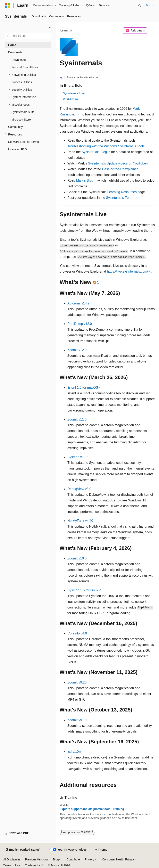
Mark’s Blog (85, 181)
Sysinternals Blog (94, 152)
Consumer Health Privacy (118, 859)
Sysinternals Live (74, 93)
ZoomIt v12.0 (77, 350)
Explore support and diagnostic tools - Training (92, 809)
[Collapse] (50, 27)
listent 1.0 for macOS (83, 388)
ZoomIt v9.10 (77, 720)
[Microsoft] (8, 6)
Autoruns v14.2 (78, 303)
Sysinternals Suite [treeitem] (23, 112)
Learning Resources (122, 192)
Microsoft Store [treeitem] (21, 120)
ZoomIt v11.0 (77, 419)
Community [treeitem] (15, 127)
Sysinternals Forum (120, 198)
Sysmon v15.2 (78, 457)
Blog (56, 859)
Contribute (73, 859)
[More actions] (152, 31)
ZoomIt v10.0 (77, 558)
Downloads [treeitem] (19, 60)
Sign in (150, 5)
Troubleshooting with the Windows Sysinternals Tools (106, 146)
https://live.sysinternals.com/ (127, 271)
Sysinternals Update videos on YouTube (117, 163)
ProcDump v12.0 (80, 324)
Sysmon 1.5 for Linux (83, 590)
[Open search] (140, 6)
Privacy (90, 859)
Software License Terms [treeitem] (23, 142)
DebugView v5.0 (79, 489)
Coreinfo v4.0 (77, 633)
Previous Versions (36, 859)
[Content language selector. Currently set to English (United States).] (23, 850)
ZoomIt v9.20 (77, 682)
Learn (64, 30)
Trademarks (33, 865)
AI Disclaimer (12, 859)
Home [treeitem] (12, 45)
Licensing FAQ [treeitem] (18, 149)
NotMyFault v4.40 (80, 521)
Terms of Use (12, 865)
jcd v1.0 (73, 752)
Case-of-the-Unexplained (120, 169)
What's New (70, 99)
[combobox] (28, 36)
